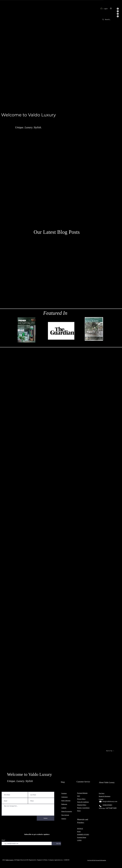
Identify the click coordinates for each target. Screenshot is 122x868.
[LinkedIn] (118, 16)
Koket (79, 832)
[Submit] (46, 818)
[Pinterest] (118, 11)
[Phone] (100, 806)
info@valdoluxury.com (110, 801)
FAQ (79, 796)
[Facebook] (118, 9)
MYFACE (80, 829)
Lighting (64, 808)
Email (3, 840)
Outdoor (64, 819)
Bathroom (64, 804)
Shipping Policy (82, 805)
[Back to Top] (110, 751)
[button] (112, 8)
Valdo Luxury (10, 860)
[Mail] (100, 802)
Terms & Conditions (83, 802)
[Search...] (108, 20)
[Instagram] (118, 14)
